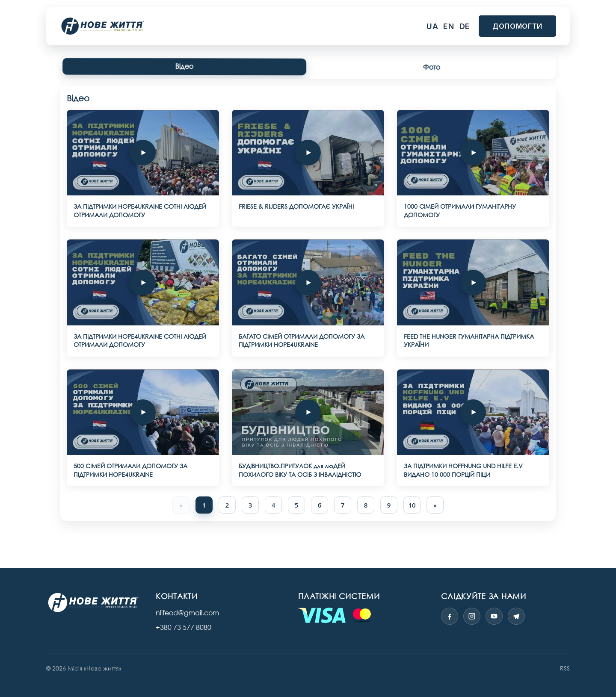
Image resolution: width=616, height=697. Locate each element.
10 (412, 505)
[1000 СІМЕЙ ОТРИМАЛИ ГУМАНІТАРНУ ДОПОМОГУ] (473, 153)
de (465, 26)
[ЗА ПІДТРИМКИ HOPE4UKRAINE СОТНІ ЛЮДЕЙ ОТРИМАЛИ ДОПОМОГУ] (143, 153)
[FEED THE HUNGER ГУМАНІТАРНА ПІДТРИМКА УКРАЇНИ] (473, 283)
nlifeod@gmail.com (187, 613)
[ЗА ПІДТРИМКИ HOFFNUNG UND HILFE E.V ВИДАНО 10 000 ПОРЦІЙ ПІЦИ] (473, 412)
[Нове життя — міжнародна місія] (93, 602)
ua (432, 26)
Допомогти (517, 26)
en (449, 26)
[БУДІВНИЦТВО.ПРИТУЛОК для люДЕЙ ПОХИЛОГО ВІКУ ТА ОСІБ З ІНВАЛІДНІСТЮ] (308, 412)
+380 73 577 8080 (184, 627)
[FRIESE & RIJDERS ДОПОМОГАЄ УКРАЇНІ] (308, 153)
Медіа (297, 26)
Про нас (341, 26)
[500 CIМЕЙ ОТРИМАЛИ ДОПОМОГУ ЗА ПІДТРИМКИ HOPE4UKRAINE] (143, 412)
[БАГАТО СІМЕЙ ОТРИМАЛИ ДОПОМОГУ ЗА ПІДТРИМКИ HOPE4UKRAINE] (308, 283)
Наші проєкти (241, 26)
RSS (565, 668)
